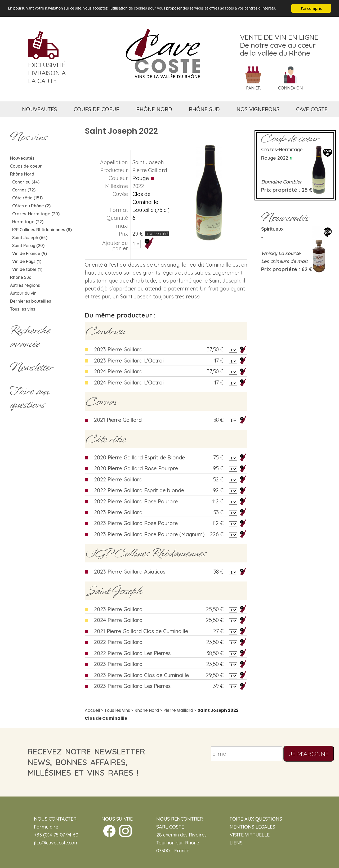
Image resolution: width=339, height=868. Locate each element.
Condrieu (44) (26, 182)
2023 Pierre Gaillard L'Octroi (129, 361)
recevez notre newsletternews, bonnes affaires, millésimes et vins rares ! (86, 762)
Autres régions (25, 285)
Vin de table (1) (27, 269)
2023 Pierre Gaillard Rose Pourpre (136, 523)
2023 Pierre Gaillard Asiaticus (130, 572)
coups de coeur (97, 109)
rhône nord (154, 109)
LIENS (236, 843)
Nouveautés (22, 158)
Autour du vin (23, 293)
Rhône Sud (21, 277)
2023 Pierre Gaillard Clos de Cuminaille (141, 675)
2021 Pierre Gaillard (118, 420)
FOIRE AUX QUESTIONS (256, 819)
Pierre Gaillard (150, 170)
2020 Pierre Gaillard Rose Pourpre (136, 468)
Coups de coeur (26, 166)
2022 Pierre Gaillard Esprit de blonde (139, 490)
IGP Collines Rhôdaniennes (146, 553)
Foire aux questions (30, 398)
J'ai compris (311, 8)
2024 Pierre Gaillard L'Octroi (129, 382)
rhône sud (204, 109)
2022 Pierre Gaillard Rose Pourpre (136, 501)
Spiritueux (272, 229)
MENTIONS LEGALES (252, 827)
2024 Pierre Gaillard (118, 371)
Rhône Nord (22, 174)
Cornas (102, 401)
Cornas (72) (24, 190)
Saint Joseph (148, 162)
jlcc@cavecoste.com (56, 843)
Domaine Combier (282, 182)
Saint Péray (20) (28, 245)
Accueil (92, 710)
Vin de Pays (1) (27, 261)
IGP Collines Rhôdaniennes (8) (42, 230)
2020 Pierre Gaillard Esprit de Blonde (139, 457)
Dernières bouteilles (31, 301)
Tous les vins (23, 309)
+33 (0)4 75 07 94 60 (56, 835)
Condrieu (106, 331)
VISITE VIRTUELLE (250, 835)
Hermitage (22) (28, 222)
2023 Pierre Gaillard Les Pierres (132, 686)
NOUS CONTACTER (55, 819)
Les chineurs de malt (284, 261)
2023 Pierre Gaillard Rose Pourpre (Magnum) (149, 534)
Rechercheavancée (30, 337)
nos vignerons (258, 109)
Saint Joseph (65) (30, 238)
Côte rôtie (106, 439)
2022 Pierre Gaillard (118, 479)
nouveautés (39, 109)
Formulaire (46, 827)
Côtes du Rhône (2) (31, 206)
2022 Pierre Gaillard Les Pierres (132, 653)
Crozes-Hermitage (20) (36, 214)
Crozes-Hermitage (282, 149)
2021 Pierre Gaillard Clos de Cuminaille (141, 631)
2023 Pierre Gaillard (118, 349)
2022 (138, 186)
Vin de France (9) (30, 253)
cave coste (312, 109)
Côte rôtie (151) (27, 198)
